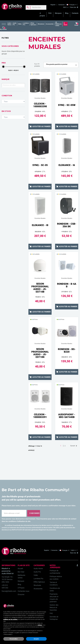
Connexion (61, 5)
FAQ (50, 13)
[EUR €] (66, 7)
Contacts (75, 13)
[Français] (72, 5)
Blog (67, 13)
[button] (4, 24)
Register (53, 5)
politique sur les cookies (10, 619)
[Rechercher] (36, 7)
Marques (58, 13)
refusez (40, 625)
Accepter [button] (36, 639)
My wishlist (3, 28)
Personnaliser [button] (14, 639)
